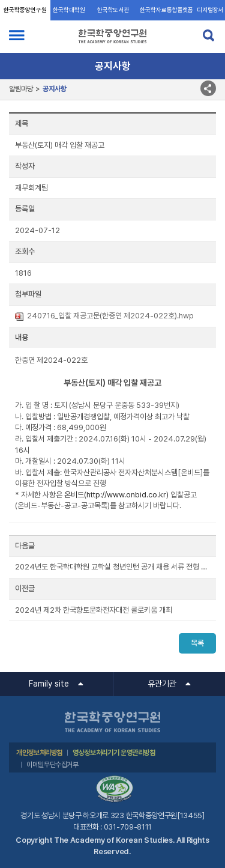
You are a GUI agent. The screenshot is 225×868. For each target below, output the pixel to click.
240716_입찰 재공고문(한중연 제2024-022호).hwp (110, 316)
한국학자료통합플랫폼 (166, 10)
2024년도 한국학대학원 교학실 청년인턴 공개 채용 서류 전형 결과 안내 (112, 567)
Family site (49, 684)
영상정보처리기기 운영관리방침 (114, 753)
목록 (197, 643)
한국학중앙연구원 (25, 10)
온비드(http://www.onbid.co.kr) (116, 495)
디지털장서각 (210, 14)
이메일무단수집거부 (52, 765)
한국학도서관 (113, 10)
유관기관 (162, 684)
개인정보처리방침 (39, 753)
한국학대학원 (69, 10)
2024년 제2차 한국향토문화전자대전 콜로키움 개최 (94, 610)
